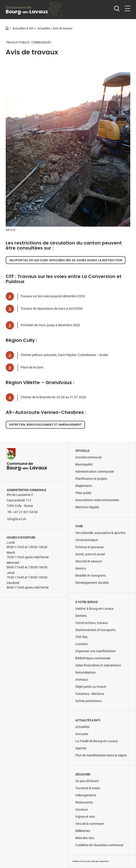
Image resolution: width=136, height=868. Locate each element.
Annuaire (82, 734)
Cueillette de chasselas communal (99, 845)
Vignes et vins (85, 817)
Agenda (81, 748)
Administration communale (95, 472)
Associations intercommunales (97, 500)
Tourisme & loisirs (88, 788)
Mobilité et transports (91, 576)
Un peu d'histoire (87, 781)
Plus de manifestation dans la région (101, 755)
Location (82, 644)
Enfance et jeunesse (89, 547)
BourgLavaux (27, 10)
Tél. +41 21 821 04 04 (22, 512)
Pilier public (83, 493)
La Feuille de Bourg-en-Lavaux (97, 741)
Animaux (82, 680)
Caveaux (82, 810)
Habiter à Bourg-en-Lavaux (94, 609)
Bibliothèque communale (93, 658)
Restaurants (84, 802)
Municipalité (84, 465)
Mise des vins (85, 838)
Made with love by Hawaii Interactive (91, 861)
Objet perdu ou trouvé (91, 687)
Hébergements (86, 795)
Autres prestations (88, 701)
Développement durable (92, 583)
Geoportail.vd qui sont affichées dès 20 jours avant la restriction (66, 260)
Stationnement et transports (95, 630)
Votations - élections (90, 694)
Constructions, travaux (92, 623)
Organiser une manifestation (96, 651)
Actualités (44, 28)
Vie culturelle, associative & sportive (100, 533)
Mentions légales (87, 507)
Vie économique (87, 540)
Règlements (84, 486)
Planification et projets (91, 479)
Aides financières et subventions (98, 665)
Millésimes (83, 831)
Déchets (81, 616)
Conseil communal (88, 457)
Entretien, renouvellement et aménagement (45, 425)
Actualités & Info (23, 28)
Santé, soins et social (90, 554)
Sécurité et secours (89, 561)
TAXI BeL (82, 637)
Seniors (81, 569)
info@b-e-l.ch (17, 519)
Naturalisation (86, 673)
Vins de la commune (90, 824)
